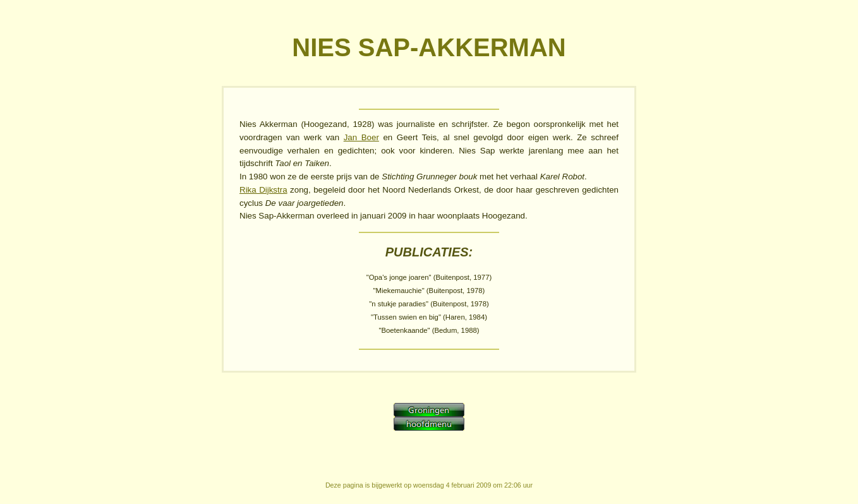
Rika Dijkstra (263, 190)
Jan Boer (361, 137)
